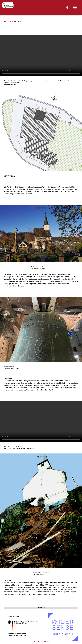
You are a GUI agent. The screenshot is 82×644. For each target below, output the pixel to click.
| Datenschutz (45, 641)
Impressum (37, 641)
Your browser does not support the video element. (41, 55)
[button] (3, 237)
